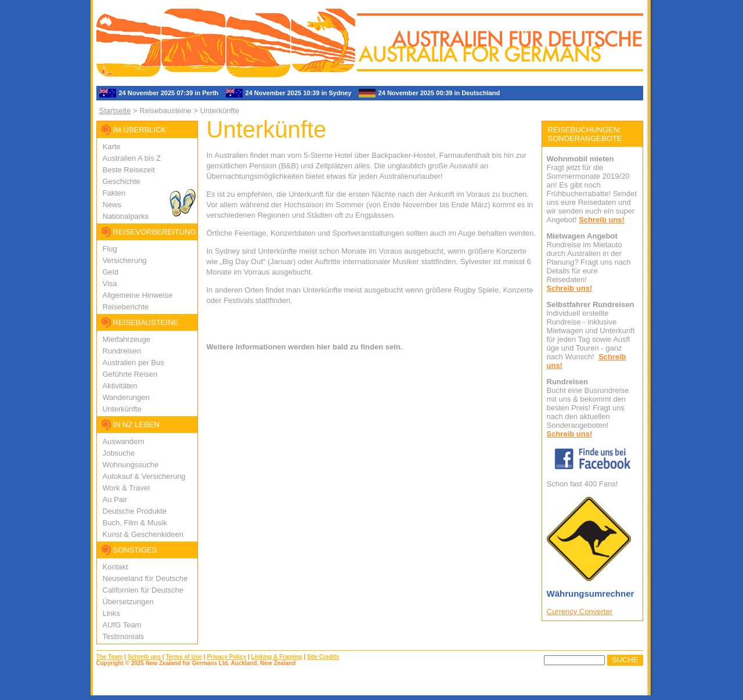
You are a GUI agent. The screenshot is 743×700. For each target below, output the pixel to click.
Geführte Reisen (130, 374)
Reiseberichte (126, 307)
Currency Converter (580, 611)
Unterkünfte (122, 409)
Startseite (115, 111)
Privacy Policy (226, 657)
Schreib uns (144, 657)
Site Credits (323, 657)
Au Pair (115, 499)
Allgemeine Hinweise (138, 295)
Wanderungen (126, 397)
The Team (110, 657)
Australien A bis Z (132, 158)
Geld (111, 272)
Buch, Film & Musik (135, 523)
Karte (112, 147)
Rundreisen (122, 351)
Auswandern (124, 441)
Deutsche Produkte (135, 511)
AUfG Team (122, 625)
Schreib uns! (602, 220)
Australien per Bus (134, 362)
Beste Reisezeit (129, 170)
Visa (110, 284)
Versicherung (125, 260)
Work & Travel (126, 488)
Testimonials (124, 636)
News (112, 205)
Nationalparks (126, 216)
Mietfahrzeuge (127, 339)
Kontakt (116, 567)
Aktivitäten (120, 386)
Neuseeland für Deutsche (145, 578)
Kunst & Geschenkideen (143, 534)
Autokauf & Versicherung (144, 476)
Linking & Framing (277, 657)
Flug (110, 249)
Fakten (114, 193)
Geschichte (122, 181)
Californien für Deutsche (143, 590)
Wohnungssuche (131, 465)
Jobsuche (119, 453)
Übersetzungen (128, 602)
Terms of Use (184, 657)
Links (111, 613)
